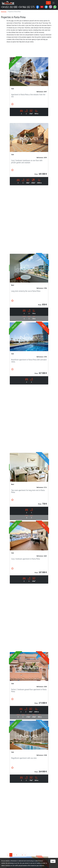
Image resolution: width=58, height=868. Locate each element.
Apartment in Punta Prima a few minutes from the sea (28, 96)
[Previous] (8, 855)
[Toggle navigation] (48, 3)
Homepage (4, 12)
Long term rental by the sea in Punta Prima (26, 314)
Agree (53, 861)
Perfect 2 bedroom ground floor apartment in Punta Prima (29, 713)
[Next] (25, 855)
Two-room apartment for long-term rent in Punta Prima (28, 514)
